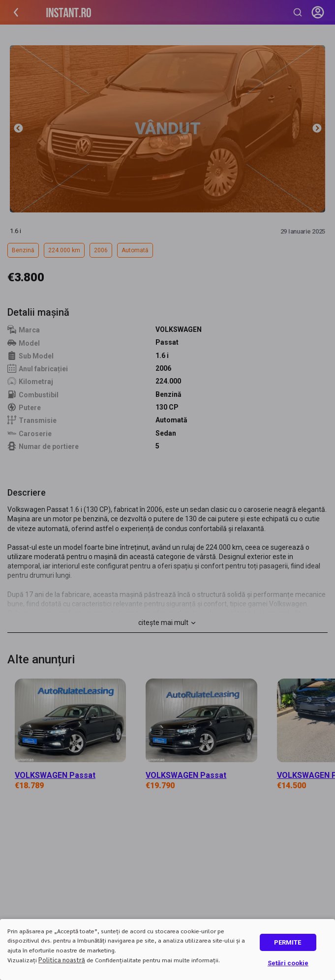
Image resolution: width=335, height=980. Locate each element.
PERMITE (288, 942)
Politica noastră (62, 960)
